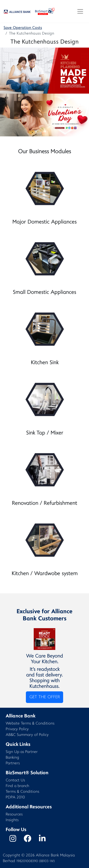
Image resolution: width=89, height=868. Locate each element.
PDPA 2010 (15, 798)
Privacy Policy (17, 729)
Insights (12, 820)
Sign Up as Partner (22, 752)
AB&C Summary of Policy (27, 735)
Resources (14, 815)
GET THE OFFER (45, 697)
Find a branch (17, 786)
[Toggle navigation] (80, 11)
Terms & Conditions (22, 792)
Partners (13, 763)
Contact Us (15, 781)
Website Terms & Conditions (30, 724)
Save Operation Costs (23, 28)
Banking (12, 758)
